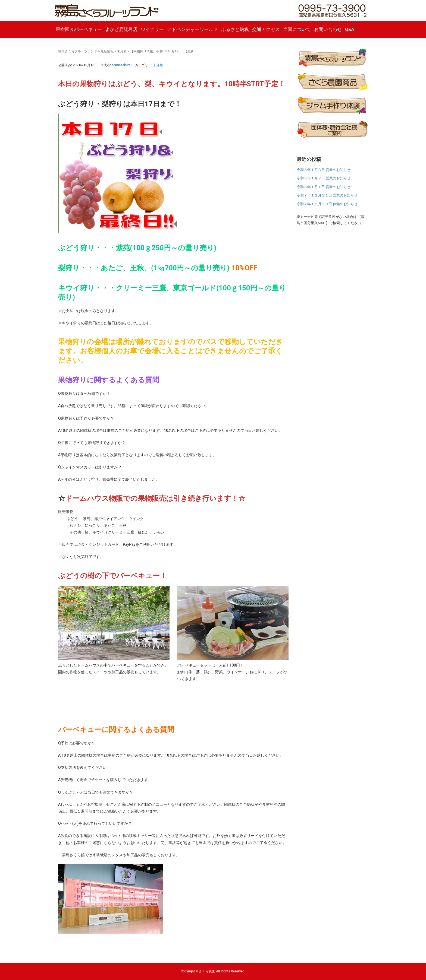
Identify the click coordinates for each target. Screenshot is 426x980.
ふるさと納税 (235, 29)
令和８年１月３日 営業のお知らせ (324, 170)
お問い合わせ (328, 29)
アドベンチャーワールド (192, 29)
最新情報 (107, 51)
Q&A (350, 29)
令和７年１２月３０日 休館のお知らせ (327, 204)
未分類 (122, 51)
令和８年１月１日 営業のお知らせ (324, 187)
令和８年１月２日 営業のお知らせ (324, 178)
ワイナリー (152, 29)
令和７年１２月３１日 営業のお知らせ (327, 195)
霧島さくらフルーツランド (78, 51)
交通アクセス (266, 29)
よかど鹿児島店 (121, 29)
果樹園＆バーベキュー (79, 29)
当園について (297, 29)
